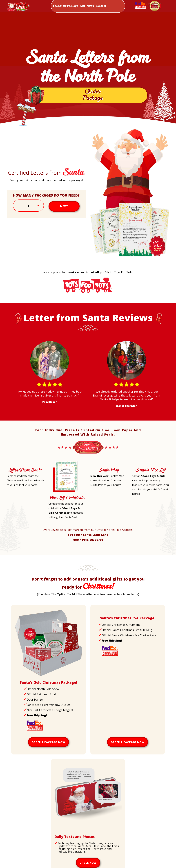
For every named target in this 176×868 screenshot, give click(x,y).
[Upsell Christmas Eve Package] (113, 613)
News (90, 6)
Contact (101, 6)
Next (64, 208)
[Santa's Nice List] (143, 465)
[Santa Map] (98, 465)
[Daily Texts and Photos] (88, 832)
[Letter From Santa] (18, 465)
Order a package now (48, 744)
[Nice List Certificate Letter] (65, 493)
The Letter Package (65, 6)
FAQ (82, 6)
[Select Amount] (28, 208)
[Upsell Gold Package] (48, 678)
